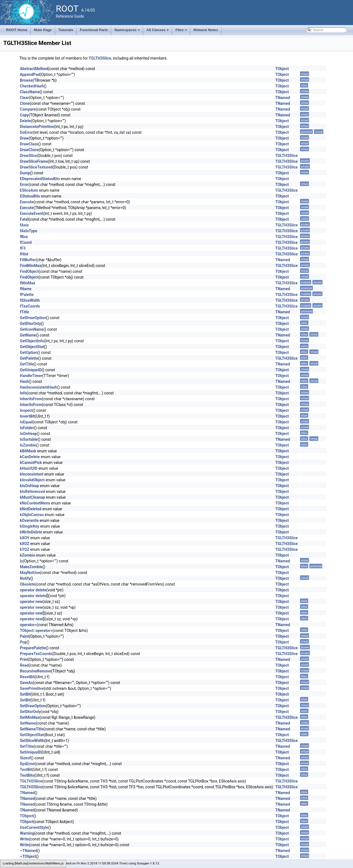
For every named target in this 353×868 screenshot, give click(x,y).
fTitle (24, 312)
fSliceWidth (30, 300)
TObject (282, 69)
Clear (24, 98)
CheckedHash (32, 86)
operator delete (33, 590)
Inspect (26, 410)
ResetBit (27, 677)
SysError (27, 764)
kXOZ (25, 544)
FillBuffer (28, 260)
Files (182, 31)
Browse (26, 80)
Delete (25, 121)
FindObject (29, 271)
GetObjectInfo (32, 341)
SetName (28, 723)
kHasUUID (29, 468)
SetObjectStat (32, 735)
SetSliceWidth (32, 741)
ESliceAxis (29, 190)
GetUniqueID (31, 370)
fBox (24, 237)
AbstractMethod (34, 69)
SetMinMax (30, 717)
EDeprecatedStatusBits (40, 179)
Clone (25, 103)
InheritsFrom (31, 399)
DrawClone (29, 150)
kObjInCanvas (32, 515)
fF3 (23, 248)
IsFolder (27, 428)
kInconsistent (32, 474)
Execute (27, 202)
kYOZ (25, 549)
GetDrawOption (33, 318)
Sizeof (25, 758)
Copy (24, 115)
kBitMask (28, 451)
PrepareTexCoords (36, 654)
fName (26, 289)
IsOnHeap (28, 434)
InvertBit (27, 416)
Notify (25, 578)
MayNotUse (30, 573)
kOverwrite (29, 520)
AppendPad (30, 74)
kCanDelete (30, 457)
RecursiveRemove (35, 671)
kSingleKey (30, 526)
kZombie (27, 555)
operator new (31, 602)
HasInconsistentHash (38, 387)
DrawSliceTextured (36, 167)
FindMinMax (31, 266)
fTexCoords (30, 306)
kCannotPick (31, 463)
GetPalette (29, 358)
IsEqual (26, 422)
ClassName (30, 92)
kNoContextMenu (35, 503)
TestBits (27, 775)
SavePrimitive (32, 688)
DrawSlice (29, 156)
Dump (25, 173)
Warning (27, 833)
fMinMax (28, 283)
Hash (24, 381)
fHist (24, 254)
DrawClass (29, 144)
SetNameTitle (32, 729)
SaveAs (26, 683)
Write (24, 839)
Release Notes (206, 30)
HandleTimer (31, 376)
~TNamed (29, 851)
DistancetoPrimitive (37, 127)
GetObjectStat (32, 347)
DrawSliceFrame (34, 161)
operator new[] (32, 613)
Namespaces (128, 31)
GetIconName (32, 329)
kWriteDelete (31, 532)
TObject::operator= (36, 631)
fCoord (26, 242)
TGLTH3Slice (100, 58)
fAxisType (29, 231)
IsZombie (28, 445)
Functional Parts (94, 30)
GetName (28, 335)
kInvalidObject (32, 480)
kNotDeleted (31, 509)
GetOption (29, 352)
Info (23, 393)
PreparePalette (33, 648)
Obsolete (28, 584)
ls (21, 561)
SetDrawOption (33, 706)
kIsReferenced (32, 492)
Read (24, 665)
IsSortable (29, 439)
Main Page (43, 30)
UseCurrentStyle (34, 827)
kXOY (25, 538)
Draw (24, 138)
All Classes (158, 31)
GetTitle (27, 364)
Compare (28, 109)
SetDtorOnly (30, 712)
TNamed (283, 98)
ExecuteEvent (32, 213)
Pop (23, 642)
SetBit (25, 694)
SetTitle (27, 746)
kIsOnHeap (29, 486)
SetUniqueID (31, 752)
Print (24, 659)
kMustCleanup (32, 497)
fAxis (24, 225)
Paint (24, 636)
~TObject (28, 856)
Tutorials (66, 30)
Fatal (24, 219)
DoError (26, 132)
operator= (28, 625)
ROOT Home (17, 30)
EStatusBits (30, 196)
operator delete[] (34, 596)
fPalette (27, 295)
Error (24, 185)
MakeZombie (31, 567)
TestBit (26, 770)
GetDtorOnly (30, 324)
